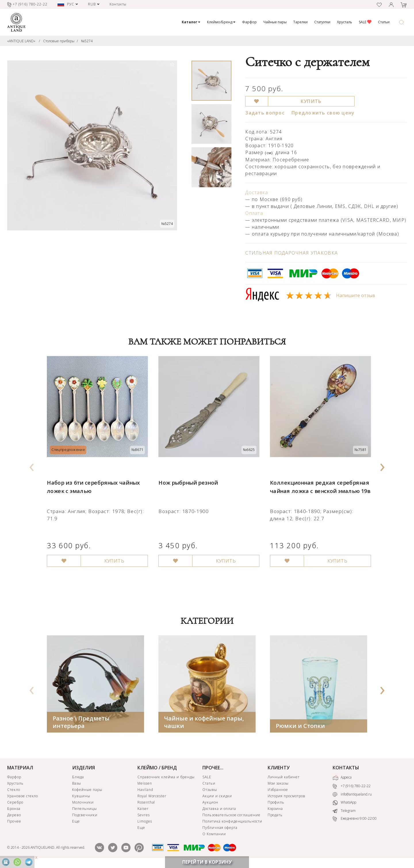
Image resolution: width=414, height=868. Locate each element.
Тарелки (300, 22)
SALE (365, 22)
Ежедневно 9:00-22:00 (355, 820)
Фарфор (249, 22)
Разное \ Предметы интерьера (81, 723)
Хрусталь (345, 22)
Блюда (78, 778)
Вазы (77, 784)
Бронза (14, 810)
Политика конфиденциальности (232, 822)
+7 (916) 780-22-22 (352, 787)
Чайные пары (275, 22)
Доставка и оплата (219, 810)
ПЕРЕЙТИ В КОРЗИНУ (207, 862)
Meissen (145, 784)
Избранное (278, 791)
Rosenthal (146, 803)
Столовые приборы (59, 41)
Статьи (384, 22)
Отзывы (210, 791)
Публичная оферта (220, 829)
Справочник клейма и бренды (166, 778)
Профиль (276, 803)
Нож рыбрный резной (187, 478)
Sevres (144, 816)
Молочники (83, 803)
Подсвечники (85, 816)
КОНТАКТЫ (346, 769)
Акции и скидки (217, 797)
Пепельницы (85, 810)
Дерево (14, 816)
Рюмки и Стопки (300, 727)
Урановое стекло (23, 797)
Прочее (14, 822)
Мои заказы (278, 784)
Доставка (257, 192)
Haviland (145, 791)
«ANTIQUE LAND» (21, 41)
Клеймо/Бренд (221, 22)
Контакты (118, 4)
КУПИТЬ (311, 101)
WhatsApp (344, 804)
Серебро (15, 803)
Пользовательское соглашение (231, 816)
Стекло (14, 791)
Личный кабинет (284, 778)
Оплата (254, 213)
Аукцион (210, 803)
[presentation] (32, 466)
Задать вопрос (265, 113)
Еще (76, 822)
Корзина (275, 810)
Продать (275, 816)
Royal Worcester (152, 797)
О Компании (214, 835)
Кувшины (81, 797)
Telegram (344, 812)
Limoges (145, 822)
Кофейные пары (87, 791)
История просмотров (286, 797)
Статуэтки (322, 22)
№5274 (87, 41)
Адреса (342, 779)
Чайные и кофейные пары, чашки (204, 723)
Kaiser (143, 810)
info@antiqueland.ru (352, 796)
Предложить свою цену (323, 113)
